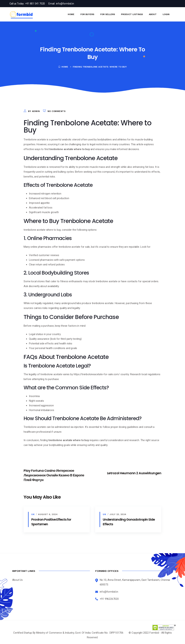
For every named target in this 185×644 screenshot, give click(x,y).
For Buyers (87, 14)
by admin (34, 111)
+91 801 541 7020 (35, 4)
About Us (17, 580)
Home (71, 14)
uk (33, 514)
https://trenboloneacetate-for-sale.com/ (97, 374)
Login (166, 14)
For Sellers (108, 14)
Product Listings (132, 14)
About (153, 14)
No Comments (57, 111)
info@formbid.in (65, 4)
